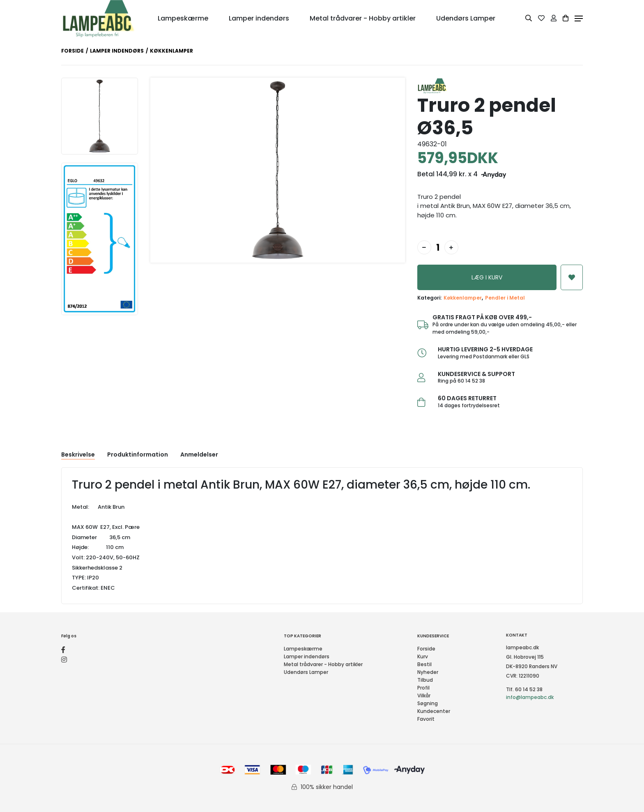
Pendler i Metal (505, 298)
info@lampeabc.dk (530, 697)
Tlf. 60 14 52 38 (524, 689)
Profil (423, 688)
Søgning (428, 703)
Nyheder (428, 672)
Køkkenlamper (463, 298)
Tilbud (425, 680)
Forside (72, 51)
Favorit (426, 719)
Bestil (424, 664)
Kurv (423, 656)
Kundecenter (434, 711)
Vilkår (424, 696)
